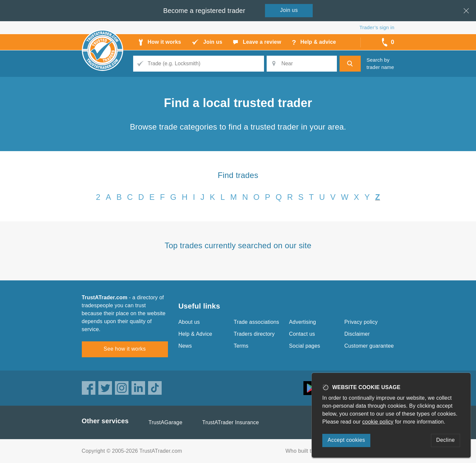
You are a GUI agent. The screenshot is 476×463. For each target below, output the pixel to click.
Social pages (305, 346)
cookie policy (378, 422)
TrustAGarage (165, 422)
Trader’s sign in (377, 27)
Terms (241, 346)
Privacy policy (361, 322)
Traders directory (254, 334)
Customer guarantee (369, 346)
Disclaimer (357, 334)
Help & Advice (195, 334)
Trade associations (257, 322)
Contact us (302, 334)
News (185, 346)
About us (189, 322)
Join (289, 10)
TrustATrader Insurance (231, 422)
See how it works (125, 349)
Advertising (303, 322)
